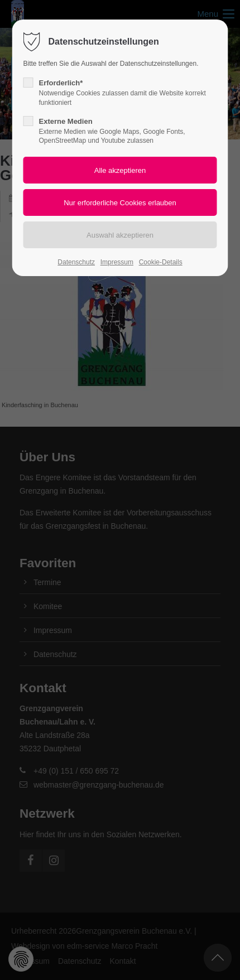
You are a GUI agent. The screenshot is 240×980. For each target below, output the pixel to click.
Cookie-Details (161, 262)
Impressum (117, 262)
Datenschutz (76, 262)
